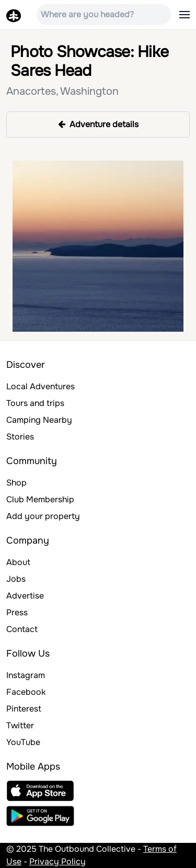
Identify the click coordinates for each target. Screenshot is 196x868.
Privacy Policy (57, 861)
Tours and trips (35, 403)
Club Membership (40, 499)
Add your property (43, 516)
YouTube (23, 742)
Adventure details (98, 124)
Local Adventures (41, 386)
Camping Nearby (39, 420)
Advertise (25, 596)
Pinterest (24, 709)
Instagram (26, 675)
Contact (22, 629)
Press (17, 612)
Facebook (26, 692)
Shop (16, 483)
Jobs (16, 579)
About (18, 562)
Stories (20, 437)
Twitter (20, 725)
